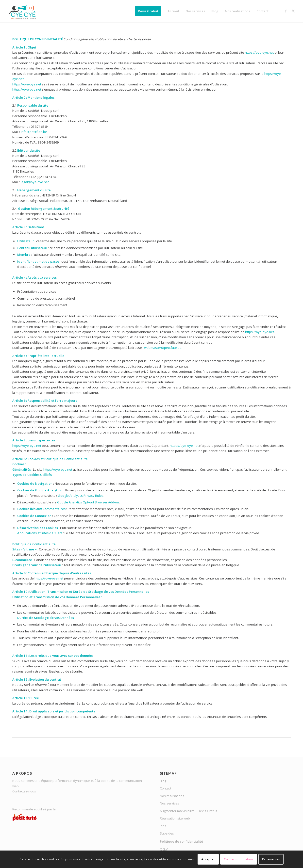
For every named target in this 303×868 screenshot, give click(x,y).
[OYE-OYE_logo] (24, 11)
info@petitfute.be (34, 132)
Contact (166, 788)
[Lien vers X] (293, 11)
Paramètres (271, 859)
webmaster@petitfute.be (163, 348)
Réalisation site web (175, 818)
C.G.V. (164, 849)
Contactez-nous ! (25, 791)
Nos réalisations (172, 796)
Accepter (208, 859)
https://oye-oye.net (259, 52)
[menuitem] (148, 11)
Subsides (167, 833)
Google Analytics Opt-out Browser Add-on (88, 502)
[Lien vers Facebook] (286, 11)
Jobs (163, 826)
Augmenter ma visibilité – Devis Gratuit (189, 811)
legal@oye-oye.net (35, 182)
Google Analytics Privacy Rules (81, 496)
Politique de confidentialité (181, 841)
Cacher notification (238, 859)
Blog (163, 781)
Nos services (169, 803)
